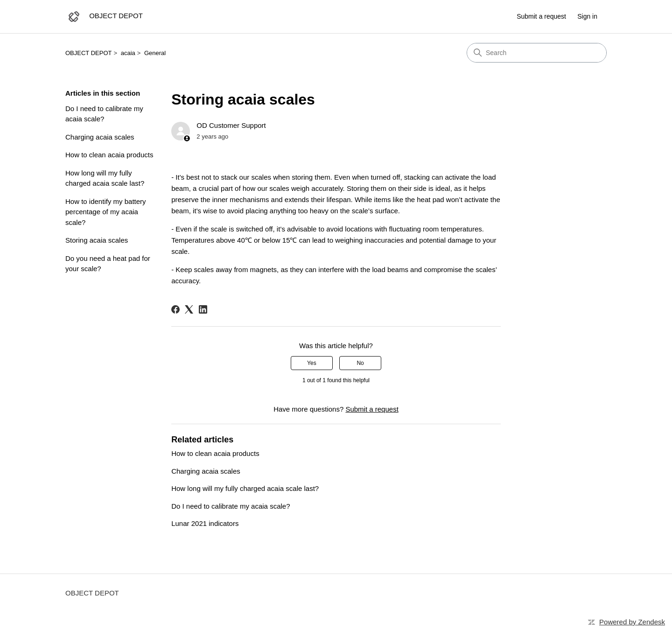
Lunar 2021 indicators (205, 523)
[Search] (537, 53)
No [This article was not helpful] (360, 363)
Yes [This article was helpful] (312, 363)
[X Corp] (189, 309)
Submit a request (541, 16)
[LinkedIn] (203, 309)
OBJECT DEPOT (88, 53)
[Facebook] (175, 309)
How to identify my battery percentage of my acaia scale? (106, 212)
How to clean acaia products (109, 155)
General (155, 53)
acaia (128, 53)
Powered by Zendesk (632, 622)
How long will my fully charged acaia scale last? (105, 178)
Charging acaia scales (100, 137)
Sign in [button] (587, 16)
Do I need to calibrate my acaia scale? (104, 114)
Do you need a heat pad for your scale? (108, 264)
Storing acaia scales (97, 240)
